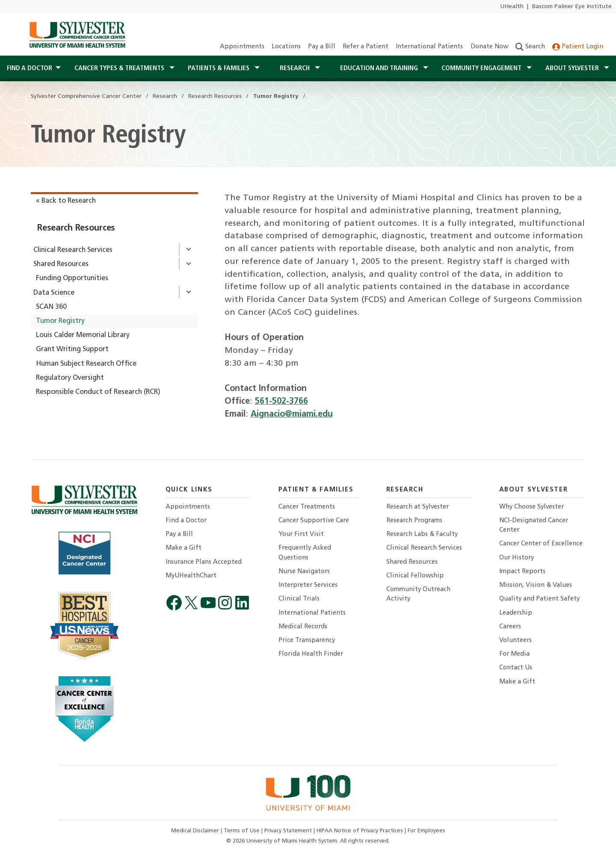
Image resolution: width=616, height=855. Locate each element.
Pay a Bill (322, 47)
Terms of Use (243, 831)
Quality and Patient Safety (539, 599)
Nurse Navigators (304, 572)
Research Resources (76, 228)
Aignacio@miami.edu (292, 414)
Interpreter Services (308, 585)
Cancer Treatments (307, 507)
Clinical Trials (299, 599)
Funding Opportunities (72, 278)
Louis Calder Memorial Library (83, 335)
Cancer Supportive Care (314, 521)
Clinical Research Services (73, 250)
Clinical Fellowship (415, 576)
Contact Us (516, 668)
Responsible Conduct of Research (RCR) (98, 392)
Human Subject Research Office (86, 364)
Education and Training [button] (380, 68)
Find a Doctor (186, 521)
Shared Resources (61, 264)
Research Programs (414, 521)
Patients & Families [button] (219, 68)
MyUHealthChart (191, 576)
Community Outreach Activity (418, 594)
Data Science (54, 293)
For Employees (426, 831)
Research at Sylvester (418, 507)
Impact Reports (522, 572)
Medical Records (303, 627)
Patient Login (578, 47)
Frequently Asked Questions (305, 553)
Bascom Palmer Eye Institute (572, 7)
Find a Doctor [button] (30, 68)
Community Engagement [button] (482, 68)
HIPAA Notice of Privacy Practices (361, 831)
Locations (286, 47)
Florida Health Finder (311, 654)
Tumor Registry (60, 321)
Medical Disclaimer (196, 831)
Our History (517, 558)
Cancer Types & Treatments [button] (120, 68)
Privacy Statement (289, 831)
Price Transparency (307, 641)
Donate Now (489, 47)
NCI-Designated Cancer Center (534, 525)
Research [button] (296, 68)
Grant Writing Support (72, 349)
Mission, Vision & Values (536, 585)
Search (530, 47)
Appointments (242, 47)
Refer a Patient (366, 47)
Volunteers (515, 641)
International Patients (429, 47)
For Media (514, 654)
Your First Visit (301, 534)
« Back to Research (66, 201)
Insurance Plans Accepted (204, 562)
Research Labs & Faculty (422, 534)
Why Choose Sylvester (532, 507)
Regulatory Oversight (70, 378)
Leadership (516, 613)
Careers (510, 627)
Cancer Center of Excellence (541, 544)
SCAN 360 (51, 307)
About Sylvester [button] (573, 68)
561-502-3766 (281, 402)
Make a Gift (184, 548)
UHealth (512, 7)
